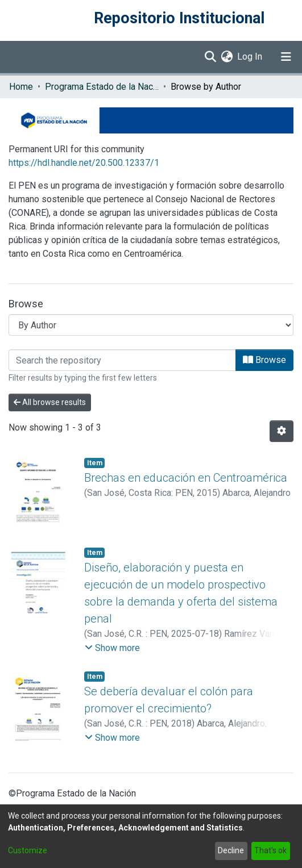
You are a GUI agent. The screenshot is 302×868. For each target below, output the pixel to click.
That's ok (270, 850)
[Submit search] (210, 57)
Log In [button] (250, 57)
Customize (28, 850)
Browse (264, 360)
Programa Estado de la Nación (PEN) (102, 87)
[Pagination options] (282, 431)
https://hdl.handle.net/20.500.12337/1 (84, 163)
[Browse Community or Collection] (151, 325)
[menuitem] (227, 57)
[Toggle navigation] (286, 57)
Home (21, 87)
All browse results (50, 402)
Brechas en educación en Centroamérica (186, 478)
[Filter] (122, 360)
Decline (231, 850)
